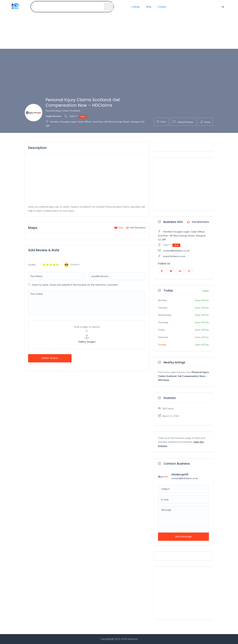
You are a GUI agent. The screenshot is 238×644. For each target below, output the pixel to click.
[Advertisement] (99, 24)
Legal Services (53, 116)
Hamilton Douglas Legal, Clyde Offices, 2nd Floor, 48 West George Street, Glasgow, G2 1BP (182, 236)
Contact (162, 7)
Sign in (217, 7)
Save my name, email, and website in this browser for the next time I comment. (75, 285)
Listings (136, 7)
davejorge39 (180, 474)
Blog (149, 7)
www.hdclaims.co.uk (174, 256)
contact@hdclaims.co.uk (176, 251)
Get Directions (198, 222)
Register (230, 7)
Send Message (183, 537)
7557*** (75, 116)
